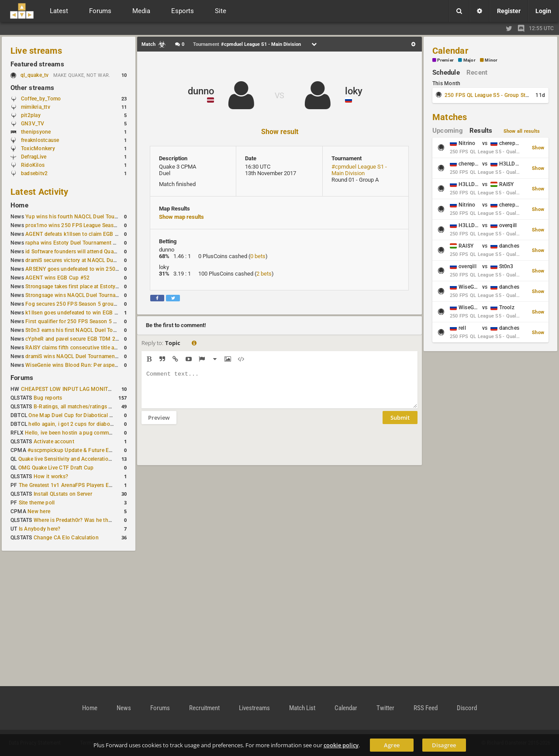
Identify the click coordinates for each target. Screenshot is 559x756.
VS (279, 95)
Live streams (36, 51)
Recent (477, 72)
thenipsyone (36, 132)
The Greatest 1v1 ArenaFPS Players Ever (67, 485)
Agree (392, 745)
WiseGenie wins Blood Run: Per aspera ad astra (83, 365)
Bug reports (48, 398)
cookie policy (341, 745)
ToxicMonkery (38, 148)
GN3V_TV (33, 124)
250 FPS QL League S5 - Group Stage (489, 95)
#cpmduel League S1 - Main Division (359, 170)
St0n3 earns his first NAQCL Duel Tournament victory (90, 330)
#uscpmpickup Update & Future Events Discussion (89, 450)
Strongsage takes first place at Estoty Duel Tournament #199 (99, 287)
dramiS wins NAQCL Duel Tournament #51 (76, 356)
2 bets (264, 274)
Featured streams (37, 64)
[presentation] (208, 450)
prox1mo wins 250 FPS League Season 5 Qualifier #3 (90, 225)
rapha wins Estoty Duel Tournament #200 (75, 243)
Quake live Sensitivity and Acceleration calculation (79, 459)
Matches (450, 117)
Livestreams (254, 708)
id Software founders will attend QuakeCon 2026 (84, 252)
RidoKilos (33, 165)
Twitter (385, 708)
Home (19, 205)
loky (354, 91)
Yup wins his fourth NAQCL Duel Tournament (80, 217)
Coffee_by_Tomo (41, 99)
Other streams (32, 88)
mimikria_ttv (36, 107)
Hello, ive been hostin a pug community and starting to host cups (104, 433)
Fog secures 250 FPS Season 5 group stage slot (84, 304)
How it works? (51, 476)
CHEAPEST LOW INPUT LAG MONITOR (68, 389)
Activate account (54, 442)
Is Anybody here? (40, 529)
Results (481, 131)
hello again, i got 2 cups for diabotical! (75, 424)
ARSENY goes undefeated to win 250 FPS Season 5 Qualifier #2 (102, 269)
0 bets (258, 256)
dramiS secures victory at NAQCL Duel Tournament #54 (92, 260)
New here (39, 511)
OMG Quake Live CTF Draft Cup (56, 468)
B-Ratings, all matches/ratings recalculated (86, 407)
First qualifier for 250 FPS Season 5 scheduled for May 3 (94, 321)
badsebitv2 (34, 173)
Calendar (450, 51)
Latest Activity (40, 192)
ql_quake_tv (35, 75)
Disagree (444, 745)
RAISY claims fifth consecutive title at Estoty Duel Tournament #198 (107, 348)
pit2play (31, 115)
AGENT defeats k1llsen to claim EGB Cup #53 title (86, 234)
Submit (400, 424)
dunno (201, 91)
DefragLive (34, 157)
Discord (467, 708)
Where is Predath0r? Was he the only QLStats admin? (98, 520)
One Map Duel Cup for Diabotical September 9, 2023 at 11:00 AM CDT (113, 415)
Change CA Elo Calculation (66, 538)
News (124, 708)
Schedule (446, 72)
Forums (22, 378)
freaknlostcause (40, 140)
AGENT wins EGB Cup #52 (57, 278)
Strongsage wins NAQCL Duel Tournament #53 (82, 295)
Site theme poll (37, 503)
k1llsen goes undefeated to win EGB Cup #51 (80, 313)
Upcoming (448, 131)
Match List (302, 708)
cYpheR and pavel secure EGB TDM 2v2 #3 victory (86, 339)
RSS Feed (426, 708)
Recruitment (204, 708)
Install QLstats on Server (63, 494)
